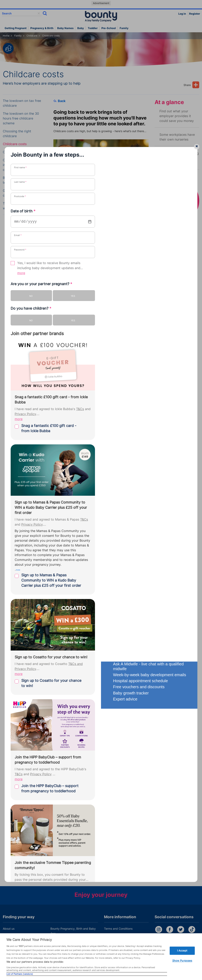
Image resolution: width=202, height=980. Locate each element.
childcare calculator (117, 497)
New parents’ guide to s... (80, 600)
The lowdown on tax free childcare (22, 103)
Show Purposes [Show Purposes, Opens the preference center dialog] (182, 961)
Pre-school (109, 28)
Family (124, 28)
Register (195, 14)
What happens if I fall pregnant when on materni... (98, 655)
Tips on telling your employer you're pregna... (95, 567)
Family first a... (72, 644)
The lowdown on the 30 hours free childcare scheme (21, 118)
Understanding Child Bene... (82, 633)
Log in (182, 14)
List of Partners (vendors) (20, 974)
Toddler (93, 28)
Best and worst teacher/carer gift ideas (21, 180)
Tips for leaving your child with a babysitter (23, 206)
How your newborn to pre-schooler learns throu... (98, 622)
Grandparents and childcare (16, 193)
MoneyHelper (101, 491)
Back (59, 101)
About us (9, 929)
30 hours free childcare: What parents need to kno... (100, 556)
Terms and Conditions (118, 929)
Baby (81, 28)
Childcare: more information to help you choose (21, 165)
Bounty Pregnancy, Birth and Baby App (73, 931)
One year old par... (74, 578)
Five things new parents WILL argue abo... (92, 589)
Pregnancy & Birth (42, 28)
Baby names (65, 28)
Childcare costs (15, 144)
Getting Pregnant (16, 28)
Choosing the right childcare (17, 134)
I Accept (182, 951)
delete (39, 13)
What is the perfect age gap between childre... (96, 611)
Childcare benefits (17, 152)
